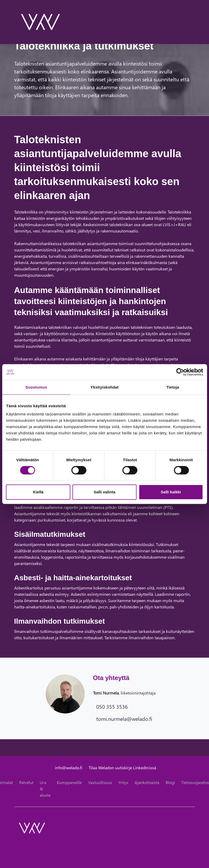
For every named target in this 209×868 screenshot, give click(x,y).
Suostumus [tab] (36, 387)
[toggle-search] (188, 22)
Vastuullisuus (100, 782)
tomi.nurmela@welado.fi (124, 718)
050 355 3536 (112, 706)
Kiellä (38, 492)
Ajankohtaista (147, 782)
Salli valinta (104, 492)
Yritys (123, 782)
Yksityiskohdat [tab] (104, 387)
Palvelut (26, 782)
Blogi (170, 782)
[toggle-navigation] (195, 22)
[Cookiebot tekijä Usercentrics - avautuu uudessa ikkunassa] (180, 372)
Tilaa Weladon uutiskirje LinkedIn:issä (122, 768)
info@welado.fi (69, 768)
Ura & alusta (45, 789)
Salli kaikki (171, 492)
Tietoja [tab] (173, 387)
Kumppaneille (69, 782)
